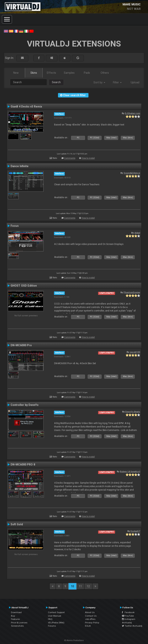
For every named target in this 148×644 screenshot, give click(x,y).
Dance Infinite (20, 166)
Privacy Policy (92, 623)
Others (105, 73)
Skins (34, 73)
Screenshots (17, 626)
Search (56, 82)
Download (16, 612)
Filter (117, 82)
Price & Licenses (19, 623)
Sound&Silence (132, 173)
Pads (87, 73)
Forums (52, 626)
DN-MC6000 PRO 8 (23, 465)
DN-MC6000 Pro (21, 345)
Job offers (90, 619)
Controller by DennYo (25, 405)
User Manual (55, 616)
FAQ (50, 619)
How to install (88, 158)
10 (72, 586)
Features (15, 619)
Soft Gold (17, 524)
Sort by (99, 82)
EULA (88, 626)
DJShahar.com (132, 113)
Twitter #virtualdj (132, 626)
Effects (51, 73)
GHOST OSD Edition (24, 286)
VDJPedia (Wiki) (56, 623)
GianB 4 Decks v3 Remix (26, 107)
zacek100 (135, 352)
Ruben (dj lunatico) (130, 471)
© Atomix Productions (74, 640)
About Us (90, 612)
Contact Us (91, 616)
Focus (15, 226)
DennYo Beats (133, 412)
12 (88, 586)
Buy (13, 616)
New (16, 73)
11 (80, 586)
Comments (70, 158)
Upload (135, 82)
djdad (137, 233)
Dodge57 (135, 531)
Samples (69, 73)
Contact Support (56, 612)
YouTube (128, 616)
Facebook (128, 612)
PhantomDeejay (132, 292)
